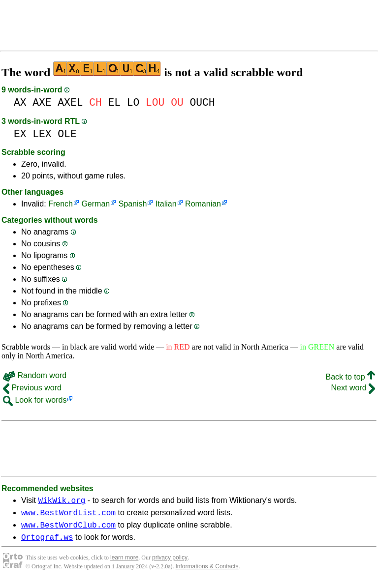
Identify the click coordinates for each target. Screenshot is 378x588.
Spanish (133, 204)
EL (114, 103)
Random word (35, 375)
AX (20, 103)
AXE (42, 103)
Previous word (32, 388)
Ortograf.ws (47, 543)
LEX (42, 134)
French (61, 204)
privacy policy (170, 563)
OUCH (202, 103)
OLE (67, 134)
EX (20, 134)
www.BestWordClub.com (68, 529)
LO (133, 103)
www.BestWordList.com (68, 515)
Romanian (203, 204)
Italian (166, 204)
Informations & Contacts (207, 572)
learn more (124, 563)
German (95, 204)
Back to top (351, 377)
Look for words (35, 400)
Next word (353, 388)
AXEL (70, 103)
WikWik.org (62, 501)
